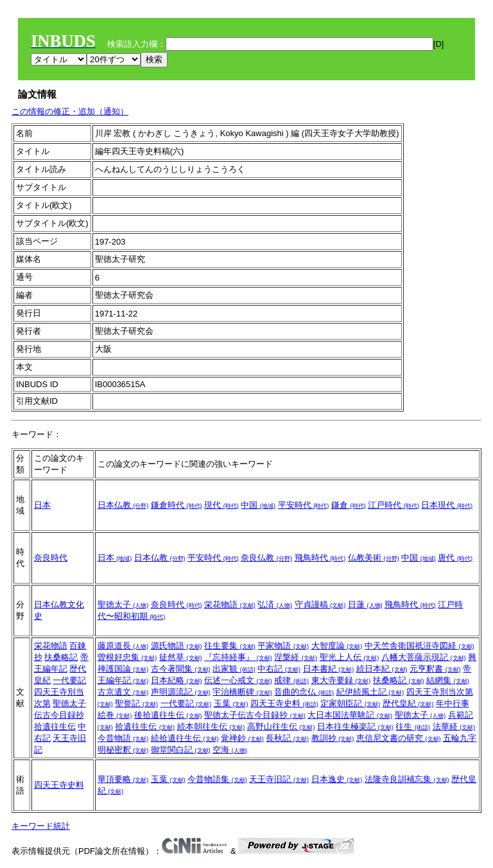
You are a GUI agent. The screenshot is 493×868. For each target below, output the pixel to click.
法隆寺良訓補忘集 (407, 779)
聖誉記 (136, 703)
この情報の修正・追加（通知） (70, 111)
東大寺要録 (341, 680)
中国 (258, 505)
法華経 (454, 726)
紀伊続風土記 (370, 692)
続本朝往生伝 (211, 726)
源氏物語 (177, 646)
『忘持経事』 (238, 657)
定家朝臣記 (350, 703)
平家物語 (283, 646)
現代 (221, 505)
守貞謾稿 (320, 604)
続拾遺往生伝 (185, 738)
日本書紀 (329, 669)
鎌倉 (349, 505)
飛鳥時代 (320, 558)
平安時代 (304, 505)
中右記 (279, 669)
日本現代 (447, 505)
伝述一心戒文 (238, 680)
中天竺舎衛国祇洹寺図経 (419, 646)
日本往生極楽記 (355, 726)
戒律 (291, 680)
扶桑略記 (61, 657)
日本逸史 (337, 779)
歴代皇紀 (408, 703)
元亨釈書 (435, 669)
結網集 (448, 680)
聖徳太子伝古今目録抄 (255, 715)
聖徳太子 (123, 604)
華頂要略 (123, 779)
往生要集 (230, 646)
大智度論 (337, 646)
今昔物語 (123, 738)
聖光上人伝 (350, 657)
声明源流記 (181, 692)
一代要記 (69, 680)
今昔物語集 (217, 779)
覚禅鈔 (242, 738)
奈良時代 (51, 558)
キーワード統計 (41, 826)
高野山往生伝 (281, 726)
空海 (230, 750)
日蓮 (365, 604)
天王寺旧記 (279, 779)
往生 (413, 726)
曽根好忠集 (127, 657)
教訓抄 (333, 738)
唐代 (455, 558)
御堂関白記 (181, 750)
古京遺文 (123, 692)
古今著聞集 (181, 669)
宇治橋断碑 (242, 692)
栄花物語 (230, 604)
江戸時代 (394, 505)
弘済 (275, 604)
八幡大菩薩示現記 (424, 657)
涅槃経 (296, 657)
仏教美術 (374, 558)
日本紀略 (177, 680)
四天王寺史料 (284, 703)
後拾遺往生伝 (168, 715)
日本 (42, 505)
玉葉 (231, 703)
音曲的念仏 (304, 692)
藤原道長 (123, 646)
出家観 (234, 669)
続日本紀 (382, 669)
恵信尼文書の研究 (399, 738)
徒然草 (181, 657)
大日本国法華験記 (350, 715)
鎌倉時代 (177, 505)
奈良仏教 (266, 558)
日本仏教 (123, 505)
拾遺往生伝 (55, 726)
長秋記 (287, 738)
